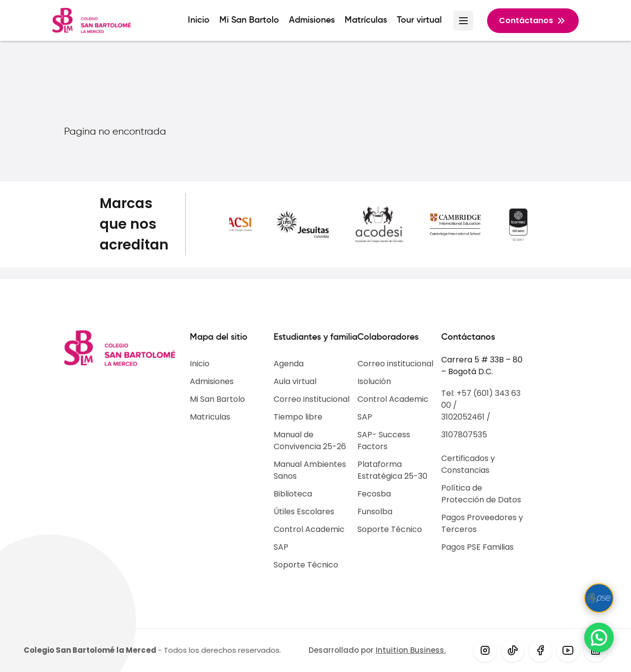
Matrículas (366, 20)
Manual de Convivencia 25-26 (310, 441)
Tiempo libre (298, 417)
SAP (281, 547)
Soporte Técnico (306, 565)
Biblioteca (293, 494)
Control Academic (309, 529)
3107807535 (464, 435)
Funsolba (375, 512)
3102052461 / (466, 417)
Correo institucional (312, 399)
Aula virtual (295, 381)
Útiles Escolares (304, 512)
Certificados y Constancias (468, 464)
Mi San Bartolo (249, 20)
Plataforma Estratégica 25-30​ (392, 470)
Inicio (199, 20)
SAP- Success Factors (384, 441)
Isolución (374, 381)
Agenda (289, 364)
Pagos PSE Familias (477, 547)
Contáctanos (533, 21)
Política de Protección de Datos (481, 494)
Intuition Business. (411, 650)
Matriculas (210, 417)
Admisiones (312, 20)
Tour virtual (419, 20)
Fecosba (374, 494)
